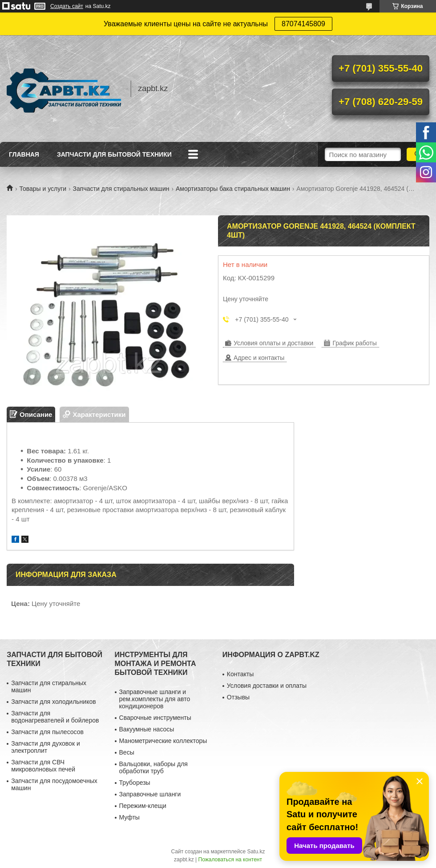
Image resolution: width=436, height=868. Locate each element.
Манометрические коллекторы (163, 741)
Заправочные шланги (150, 794)
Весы (127, 752)
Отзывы (238, 697)
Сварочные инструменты (155, 718)
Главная (24, 154)
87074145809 (303, 24)
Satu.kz (256, 852)
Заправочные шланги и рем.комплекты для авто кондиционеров (155, 699)
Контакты (240, 674)
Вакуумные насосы (147, 729)
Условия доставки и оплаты (267, 686)
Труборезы (135, 783)
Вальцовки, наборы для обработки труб (153, 767)
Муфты (129, 817)
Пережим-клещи (143, 806)
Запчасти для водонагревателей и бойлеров (55, 717)
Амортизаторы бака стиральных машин (233, 189)
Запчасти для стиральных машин (121, 189)
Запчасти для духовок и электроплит (46, 747)
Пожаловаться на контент (230, 860)
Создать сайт (67, 6)
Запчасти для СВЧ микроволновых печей (43, 766)
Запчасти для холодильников (53, 702)
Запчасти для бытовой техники (114, 154)
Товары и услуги (43, 189)
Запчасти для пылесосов (47, 732)
